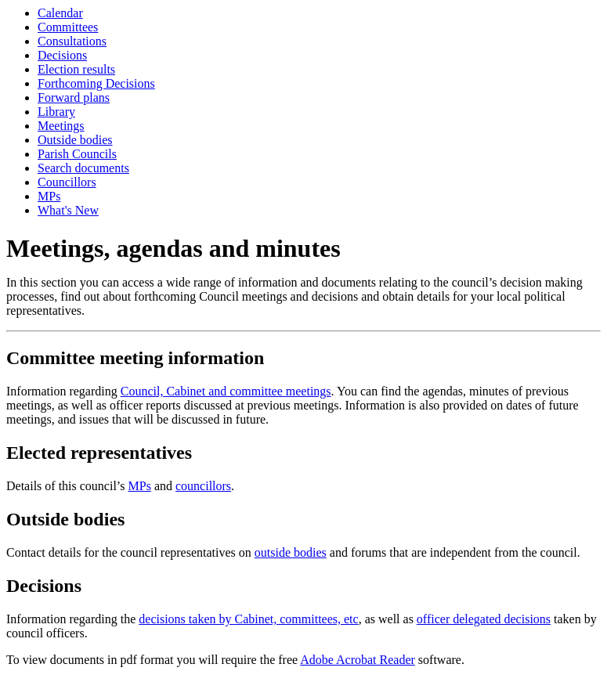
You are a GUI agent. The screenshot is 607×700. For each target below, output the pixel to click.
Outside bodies (75, 140)
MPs (49, 196)
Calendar (60, 13)
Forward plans (74, 97)
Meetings (61, 126)
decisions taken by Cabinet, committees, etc (248, 619)
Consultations (72, 41)
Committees (68, 27)
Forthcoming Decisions (96, 83)
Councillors (67, 182)
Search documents (83, 168)
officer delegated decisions (484, 619)
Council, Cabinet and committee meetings (226, 391)
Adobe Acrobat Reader (358, 660)
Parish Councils (77, 154)
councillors (203, 486)
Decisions (62, 55)
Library (56, 112)
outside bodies (291, 552)
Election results (76, 69)
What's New (68, 210)
